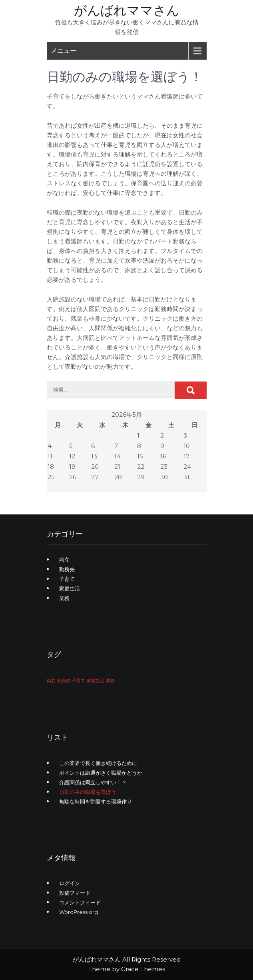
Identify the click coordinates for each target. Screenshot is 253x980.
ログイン (70, 883)
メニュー (64, 51)
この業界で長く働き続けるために (98, 763)
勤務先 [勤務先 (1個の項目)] (64, 681)
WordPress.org (79, 912)
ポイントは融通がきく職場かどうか (101, 773)
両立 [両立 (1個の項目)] (51, 681)
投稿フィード (75, 893)
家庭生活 (70, 588)
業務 (64, 598)
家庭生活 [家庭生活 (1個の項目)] (96, 681)
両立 (64, 560)
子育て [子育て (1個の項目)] (79, 681)
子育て (67, 579)
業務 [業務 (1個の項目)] (110, 681)
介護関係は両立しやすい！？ (93, 782)
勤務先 (67, 569)
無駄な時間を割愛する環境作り (96, 801)
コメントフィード (80, 902)
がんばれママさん (127, 10)
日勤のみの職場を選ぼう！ (90, 792)
